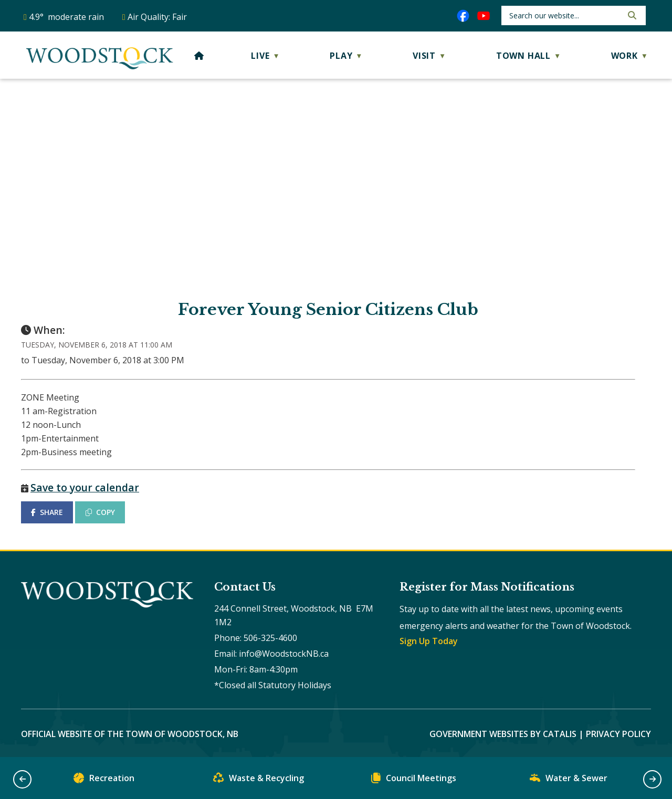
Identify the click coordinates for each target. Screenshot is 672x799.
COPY (100, 512)
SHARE (47, 512)
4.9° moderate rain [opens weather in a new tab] (66, 17)
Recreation (104, 780)
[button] (631, 15)
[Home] (199, 56)
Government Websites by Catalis (503, 734)
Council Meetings (414, 780)
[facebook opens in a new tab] (463, 16)
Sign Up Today (429, 641)
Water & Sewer (569, 780)
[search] (565, 15)
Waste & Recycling (259, 780)
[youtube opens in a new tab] (484, 16)
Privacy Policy (618, 734)
